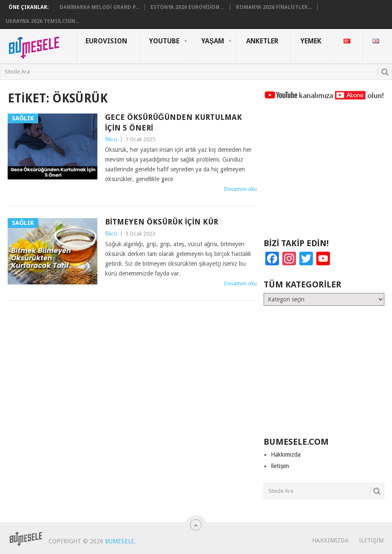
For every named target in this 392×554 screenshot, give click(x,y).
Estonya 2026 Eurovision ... (188, 7)
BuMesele (120, 541)
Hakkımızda (286, 455)
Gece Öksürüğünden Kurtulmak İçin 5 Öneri (173, 122)
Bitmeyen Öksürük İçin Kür (162, 222)
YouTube (164, 41)
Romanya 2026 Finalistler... (274, 7)
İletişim (280, 466)
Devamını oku (240, 189)
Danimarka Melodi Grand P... (99, 7)
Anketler (262, 41)
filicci (111, 139)
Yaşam (213, 41)
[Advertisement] (324, 173)
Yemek (311, 41)
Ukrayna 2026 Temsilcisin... (42, 21)
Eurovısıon (106, 41)
